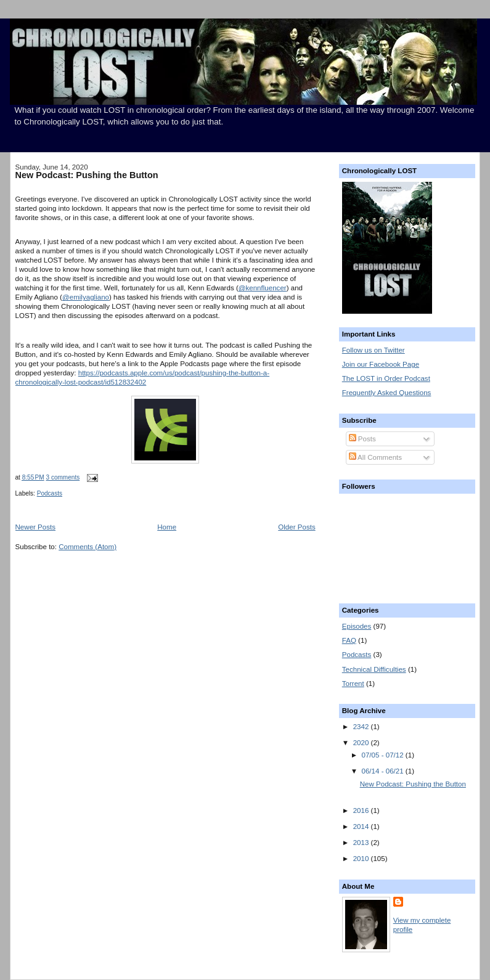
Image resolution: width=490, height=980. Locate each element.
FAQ (349, 640)
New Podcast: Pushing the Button (87, 175)
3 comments (63, 477)
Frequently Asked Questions (387, 393)
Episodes (357, 626)
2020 (362, 743)
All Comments (376, 457)
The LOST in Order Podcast (386, 378)
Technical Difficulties (374, 669)
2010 (362, 859)
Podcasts (50, 493)
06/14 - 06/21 (384, 771)
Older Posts (296, 527)
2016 (362, 811)
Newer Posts (36, 527)
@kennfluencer (263, 288)
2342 (362, 727)
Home (167, 527)
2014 (362, 827)
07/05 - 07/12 (384, 755)
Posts (362, 439)
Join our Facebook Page (381, 364)
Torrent (353, 684)
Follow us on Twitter (374, 350)
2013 (362, 843)
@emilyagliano (86, 297)
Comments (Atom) (88, 547)
